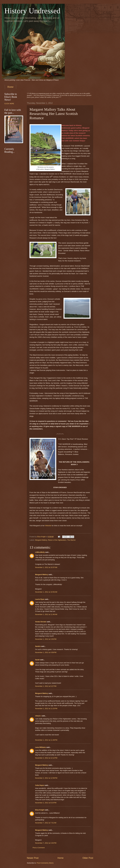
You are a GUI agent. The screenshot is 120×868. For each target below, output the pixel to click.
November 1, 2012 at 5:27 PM (46, 686)
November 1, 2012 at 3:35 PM (46, 639)
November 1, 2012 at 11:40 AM (46, 614)
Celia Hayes (40, 785)
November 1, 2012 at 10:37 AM (46, 567)
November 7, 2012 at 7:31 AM (46, 823)
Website (48, 526)
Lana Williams (40, 747)
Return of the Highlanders (57, 540)
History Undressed (32, 11)
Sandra (38, 646)
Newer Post (33, 858)
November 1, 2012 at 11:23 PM (46, 708)
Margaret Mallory (41, 540)
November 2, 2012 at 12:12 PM (46, 758)
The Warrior (71, 540)
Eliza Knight (40, 810)
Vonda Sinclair (41, 622)
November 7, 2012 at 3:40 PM (46, 843)
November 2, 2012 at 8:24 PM (46, 803)
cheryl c (38, 716)
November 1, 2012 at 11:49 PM (46, 740)
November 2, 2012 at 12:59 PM (46, 778)
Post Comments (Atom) (45, 863)
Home (10, 87)
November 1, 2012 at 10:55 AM (46, 592)
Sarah (37, 660)
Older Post (88, 858)
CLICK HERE (9, 104)
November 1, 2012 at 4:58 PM (46, 652)
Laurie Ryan (40, 599)
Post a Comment (39, 848)
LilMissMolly (40, 552)
